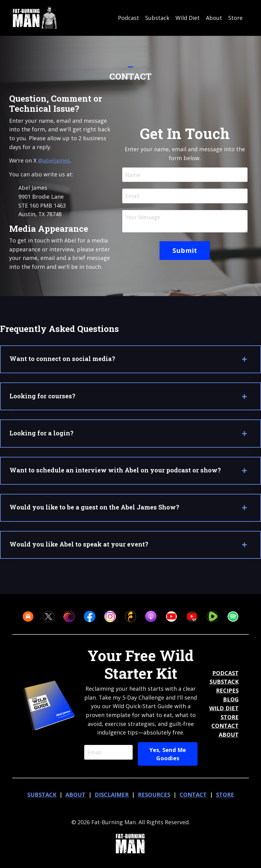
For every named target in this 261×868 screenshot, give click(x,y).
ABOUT (229, 738)
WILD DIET (224, 712)
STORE (230, 721)
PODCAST (225, 677)
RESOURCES (154, 798)
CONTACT (225, 729)
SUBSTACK (224, 686)
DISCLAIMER (112, 798)
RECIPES (227, 694)
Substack (157, 18)
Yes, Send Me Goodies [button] (168, 758)
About (214, 18)
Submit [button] (185, 251)
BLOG (231, 703)
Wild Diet (188, 18)
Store (235, 18)
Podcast (129, 18)
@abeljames (54, 160)
